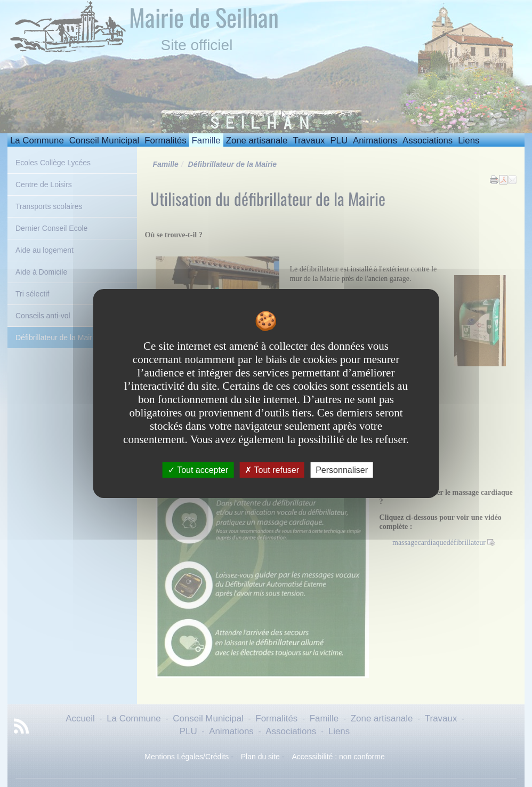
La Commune (37, 140)
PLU (339, 140)
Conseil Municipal (104, 140)
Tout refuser (272, 470)
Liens (469, 140)
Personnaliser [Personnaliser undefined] (342, 470)
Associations (428, 140)
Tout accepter (198, 470)
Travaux (309, 140)
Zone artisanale (257, 140)
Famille (206, 140)
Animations (375, 140)
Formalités (165, 140)
